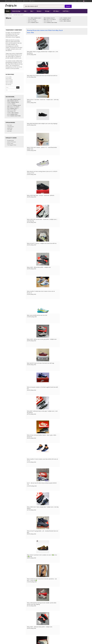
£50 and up (8, 84)
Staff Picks (66, 11)
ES (32, 633)
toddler (65, 18)
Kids (26, 11)
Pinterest (26, 1)
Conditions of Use (8, 633)
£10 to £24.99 (9, 80)
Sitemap (80, 1)
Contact (75, 1)
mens (50, 22)
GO (19, 87)
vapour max (50, 19)
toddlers (65, 21)
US (35, 633)
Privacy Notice (16, 633)
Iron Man (9, 128)
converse (32, 19)
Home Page (29, 624)
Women (39, 11)
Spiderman (10, 125)
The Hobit (10, 127)
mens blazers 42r (48, 21)
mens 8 (35, 18)
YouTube (8, 1)
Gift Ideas (57, 11)
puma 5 (33, 22)
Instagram (32, 1)
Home (8, 11)
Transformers (11, 124)
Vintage (48, 11)
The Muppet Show (12, 142)
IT (33, 633)
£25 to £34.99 (9, 81)
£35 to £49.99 (9, 83)
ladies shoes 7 (33, 21)
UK (25, 633)
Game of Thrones (12, 139)
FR (28, 633)
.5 (49, 18)
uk (85, 1)
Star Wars (10, 122)
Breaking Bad (10, 138)
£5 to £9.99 (9, 78)
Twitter (14, 1)
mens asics (14, 102)
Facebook (20, 1)
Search (68, 6)
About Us (28, 621)
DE (30, 633)
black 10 (65, 19)
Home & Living (17, 11)
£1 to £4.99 (9, 77)
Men (32, 11)
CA (38, 633)
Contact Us (29, 623)
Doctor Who (10, 140)
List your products (30, 626)
